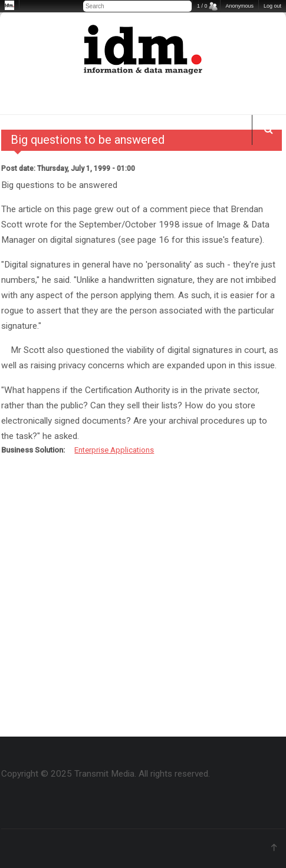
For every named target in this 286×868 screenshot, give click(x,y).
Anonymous (239, 6)
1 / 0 (202, 6)
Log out (272, 6)
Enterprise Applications (114, 450)
